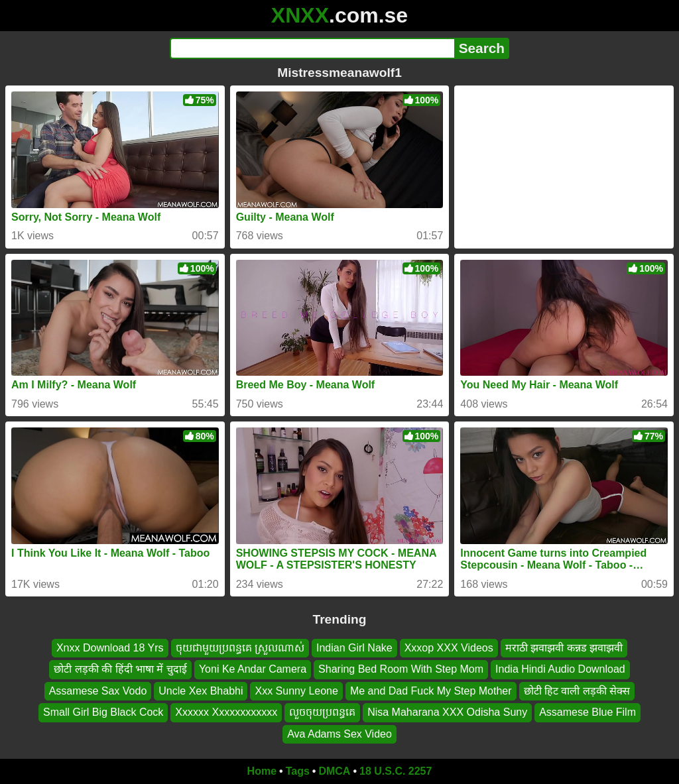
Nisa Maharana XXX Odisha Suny (447, 712)
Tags (298, 771)
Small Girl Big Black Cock (103, 712)
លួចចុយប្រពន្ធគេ (322, 712)
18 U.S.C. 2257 (396, 771)
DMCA (334, 771)
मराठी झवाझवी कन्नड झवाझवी (564, 648)
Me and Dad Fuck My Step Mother (431, 691)
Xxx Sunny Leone (296, 691)
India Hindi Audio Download (560, 670)
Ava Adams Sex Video (339, 734)
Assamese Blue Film (587, 712)
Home (262, 771)
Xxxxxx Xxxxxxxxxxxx (226, 712)
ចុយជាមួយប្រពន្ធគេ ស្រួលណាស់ (240, 648)
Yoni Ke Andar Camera (253, 670)
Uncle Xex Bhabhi (201, 691)
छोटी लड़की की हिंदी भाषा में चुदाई (120, 670)
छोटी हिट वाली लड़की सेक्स (577, 691)
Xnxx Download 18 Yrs (110, 648)
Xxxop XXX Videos (449, 648)
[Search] (312, 48)
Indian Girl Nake (354, 648)
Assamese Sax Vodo (98, 691)
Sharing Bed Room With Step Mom (401, 670)
